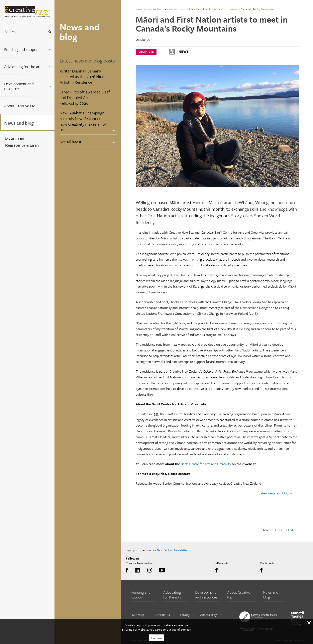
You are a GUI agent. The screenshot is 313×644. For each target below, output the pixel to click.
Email (279, 530)
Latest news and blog (274, 493)
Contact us (165, 615)
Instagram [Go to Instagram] (149, 570)
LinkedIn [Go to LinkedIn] (137, 570)
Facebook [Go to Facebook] (128, 570)
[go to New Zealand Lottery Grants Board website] (258, 617)
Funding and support (22, 49)
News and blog (19, 123)
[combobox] (23, 32)
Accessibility (211, 615)
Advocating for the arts (23, 67)
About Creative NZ (20, 106)
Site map (141, 615)
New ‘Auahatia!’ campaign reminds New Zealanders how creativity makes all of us (83, 121)
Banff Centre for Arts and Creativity (206, 464)
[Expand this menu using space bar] (50, 49)
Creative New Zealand (149, 9)
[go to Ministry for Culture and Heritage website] (298, 619)
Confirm (156, 638)
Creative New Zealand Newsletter (167, 550)
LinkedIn (290, 530)
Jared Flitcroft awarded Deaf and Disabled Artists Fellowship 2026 (85, 97)
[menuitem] (27, 49)
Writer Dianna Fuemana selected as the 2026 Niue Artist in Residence (82, 76)
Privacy (187, 615)
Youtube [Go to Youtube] (161, 570)
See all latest (71, 142)
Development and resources (19, 86)
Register (13, 145)
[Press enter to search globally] (50, 32)
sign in (33, 145)
